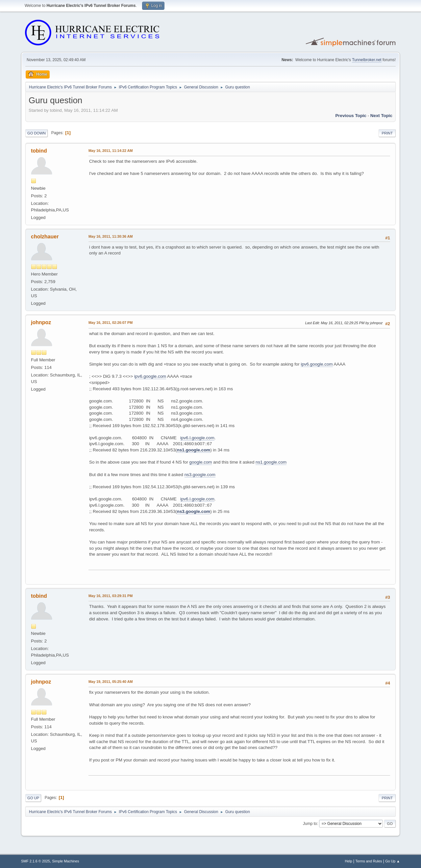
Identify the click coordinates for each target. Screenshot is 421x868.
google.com (201, 462)
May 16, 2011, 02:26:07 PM (111, 323)
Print (387, 133)
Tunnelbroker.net (367, 60)
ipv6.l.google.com (197, 438)
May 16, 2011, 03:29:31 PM (111, 596)
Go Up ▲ (393, 861)
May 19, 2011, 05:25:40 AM (111, 682)
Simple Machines (65, 861)
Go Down (37, 133)
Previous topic (351, 116)
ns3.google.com (200, 475)
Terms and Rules (369, 861)
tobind (39, 151)
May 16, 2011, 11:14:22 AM (111, 151)
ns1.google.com (194, 450)
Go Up (33, 798)
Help (349, 861)
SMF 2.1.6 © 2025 (36, 861)
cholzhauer (45, 237)
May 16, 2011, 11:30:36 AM (111, 236)
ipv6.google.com (317, 364)
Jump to (310, 824)
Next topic (381, 116)
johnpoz (41, 322)
